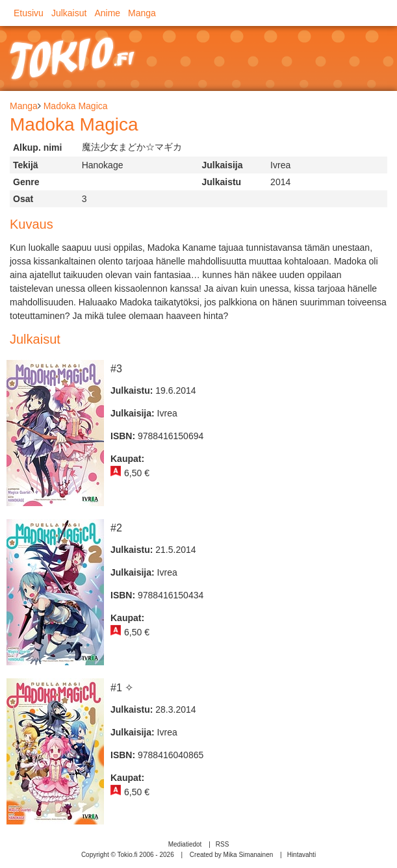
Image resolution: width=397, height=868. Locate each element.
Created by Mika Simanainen (231, 855)
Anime (107, 13)
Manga (142, 13)
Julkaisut (69, 13)
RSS (223, 844)
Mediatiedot (185, 844)
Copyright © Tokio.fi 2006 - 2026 (128, 855)
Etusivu (29, 13)
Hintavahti (301, 855)
